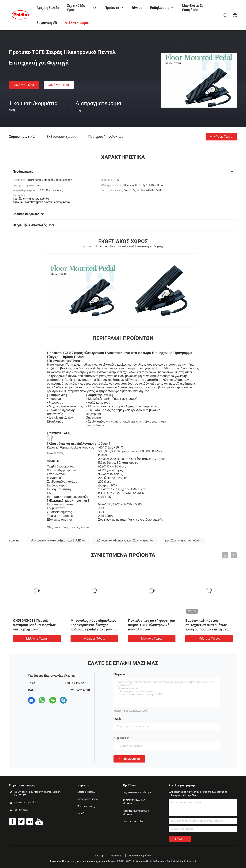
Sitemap (99, 856)
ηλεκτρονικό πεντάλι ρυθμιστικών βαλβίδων (58, 541)
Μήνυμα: (120, 674)
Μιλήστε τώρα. (24, 85)
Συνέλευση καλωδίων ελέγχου (134, 802)
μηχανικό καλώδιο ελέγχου (137, 792)
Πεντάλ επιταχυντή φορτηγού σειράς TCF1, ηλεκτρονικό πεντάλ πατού (151, 625)
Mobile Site (116, 856)
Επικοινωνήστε (129, 759)
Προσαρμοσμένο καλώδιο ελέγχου (136, 813)
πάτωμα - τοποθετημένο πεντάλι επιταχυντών (125, 541)
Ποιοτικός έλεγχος (87, 806)
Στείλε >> (180, 839)
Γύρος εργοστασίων (88, 799)
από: (118, 719)
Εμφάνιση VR (47, 23)
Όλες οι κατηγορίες (133, 822)
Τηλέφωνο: (122, 738)
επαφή (81, 814)
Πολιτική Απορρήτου (140, 856)
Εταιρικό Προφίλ (86, 792)
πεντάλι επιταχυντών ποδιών (183, 541)
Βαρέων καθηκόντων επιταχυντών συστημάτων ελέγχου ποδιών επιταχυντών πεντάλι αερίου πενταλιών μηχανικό (209, 629)
